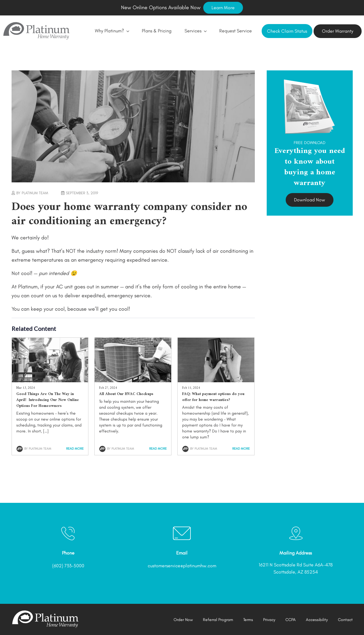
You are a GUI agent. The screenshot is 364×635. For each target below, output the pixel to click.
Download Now (310, 200)
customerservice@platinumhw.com (182, 566)
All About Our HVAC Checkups (126, 394)
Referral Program (218, 620)
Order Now (183, 620)
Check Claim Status (287, 31)
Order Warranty (338, 31)
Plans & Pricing (157, 31)
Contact (345, 620)
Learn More (223, 8)
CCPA (291, 620)
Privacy (269, 620)
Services (195, 31)
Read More (75, 449)
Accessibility (317, 620)
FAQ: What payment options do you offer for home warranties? (213, 397)
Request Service (236, 31)
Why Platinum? (112, 31)
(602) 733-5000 (68, 566)
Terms (248, 620)
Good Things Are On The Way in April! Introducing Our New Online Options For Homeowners (48, 400)
